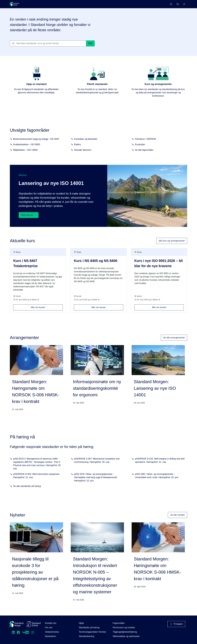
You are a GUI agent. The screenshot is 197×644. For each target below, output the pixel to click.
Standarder (33, 5)
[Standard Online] (34, 624)
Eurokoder (140, 148)
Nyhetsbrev (50, 636)
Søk (90, 47)
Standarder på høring (89, 627)
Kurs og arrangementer (73, 5)
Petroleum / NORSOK (146, 142)
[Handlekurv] (170, 5)
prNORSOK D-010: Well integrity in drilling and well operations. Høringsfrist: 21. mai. (160, 464)
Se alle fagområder (144, 153)
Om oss (49, 627)
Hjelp (81, 623)
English (158, 5)
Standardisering (86, 636)
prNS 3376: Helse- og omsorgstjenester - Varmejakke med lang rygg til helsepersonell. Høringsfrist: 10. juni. (96, 481)
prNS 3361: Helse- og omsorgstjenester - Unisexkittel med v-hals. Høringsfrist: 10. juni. (157, 479)
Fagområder (119, 623)
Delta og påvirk (50, 5)
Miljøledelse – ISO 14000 (25, 153)
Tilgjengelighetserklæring (125, 632)
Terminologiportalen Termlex (92, 632)
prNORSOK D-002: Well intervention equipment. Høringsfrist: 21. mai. (37, 479)
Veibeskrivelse (52, 632)
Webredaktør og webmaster (126, 636)
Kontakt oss (51, 623)
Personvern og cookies (124, 627)
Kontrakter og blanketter (86, 142)
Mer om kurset (47, 310)
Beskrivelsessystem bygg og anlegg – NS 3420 (36, 142)
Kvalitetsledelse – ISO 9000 (27, 148)
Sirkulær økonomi (83, 153)
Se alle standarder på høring (27, 489)
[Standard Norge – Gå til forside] (16, 5)
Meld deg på (29, 218)
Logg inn (181, 5)
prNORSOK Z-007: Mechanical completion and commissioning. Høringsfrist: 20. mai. (97, 464)
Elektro (77, 148)
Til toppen (176, 624)
